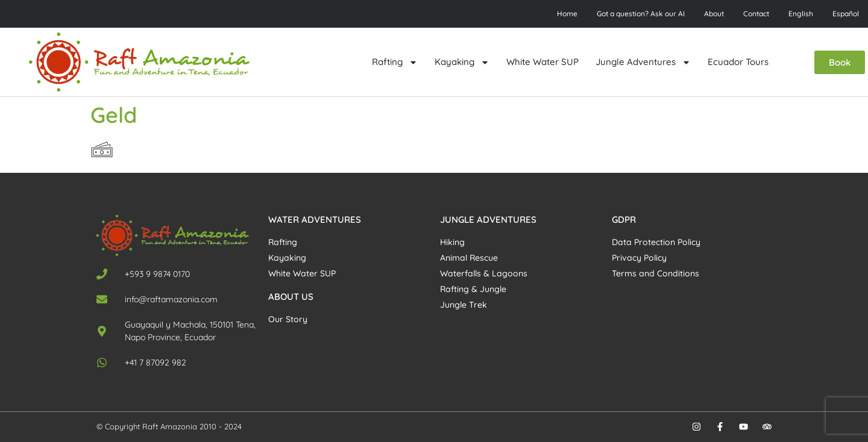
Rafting (395, 62)
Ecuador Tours (738, 62)
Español (846, 14)
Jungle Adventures (643, 62)
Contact (756, 14)
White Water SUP (542, 62)
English (801, 14)
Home (567, 14)
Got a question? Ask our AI (641, 14)
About (714, 14)
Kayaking (462, 62)
